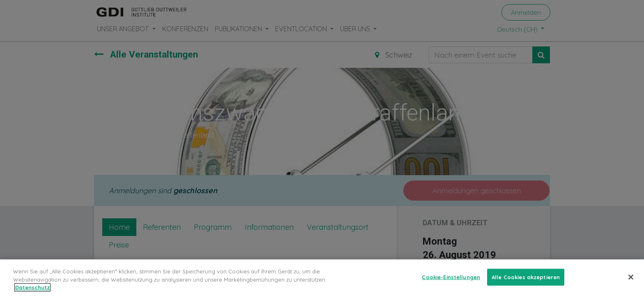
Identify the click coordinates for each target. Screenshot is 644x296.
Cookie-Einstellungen (451, 282)
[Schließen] (631, 282)
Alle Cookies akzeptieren (526, 282)
